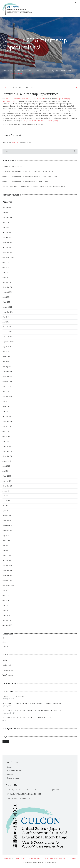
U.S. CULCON (40, 100)
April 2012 (6, 611)
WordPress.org (8, 676)
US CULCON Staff (20, 859)
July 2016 (6, 432)
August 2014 (7, 492)
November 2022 (8, 254)
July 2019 (6, 353)
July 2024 (6, 224)
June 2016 (6, 437)
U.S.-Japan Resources (15, 772)
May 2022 (6, 273)
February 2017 (7, 418)
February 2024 (7, 234)
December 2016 (8, 423)
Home (9, 768)
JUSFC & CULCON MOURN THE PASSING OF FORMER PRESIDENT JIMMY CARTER (31, 177)
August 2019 (7, 348)
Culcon (7, 89)
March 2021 (7, 303)
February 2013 (7, 562)
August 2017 (7, 403)
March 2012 (7, 616)
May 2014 (6, 507)
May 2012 (6, 606)
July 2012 (6, 596)
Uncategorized (7, 647)
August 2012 (7, 592)
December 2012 (8, 572)
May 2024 (6, 229)
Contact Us (7, 859)
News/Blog (11, 776)
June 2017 (6, 408)
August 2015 (7, 462)
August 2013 (7, 537)
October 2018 (7, 383)
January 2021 (7, 308)
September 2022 (8, 258)
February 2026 (7, 209)
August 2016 (7, 427)
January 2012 (7, 626)
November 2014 (8, 487)
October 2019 (7, 338)
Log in (5, 661)
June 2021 (6, 298)
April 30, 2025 (7, 707)
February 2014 (7, 522)
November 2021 (8, 288)
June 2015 (6, 467)
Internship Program (14, 779)
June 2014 (6, 502)
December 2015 (8, 452)
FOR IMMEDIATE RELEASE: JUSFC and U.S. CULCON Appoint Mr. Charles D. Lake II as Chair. (34, 187)
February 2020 (7, 333)
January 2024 (7, 239)
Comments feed (8, 671)
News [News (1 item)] (6, 742)
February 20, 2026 (8, 700)
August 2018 (7, 388)
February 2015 (7, 482)
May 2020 (6, 318)
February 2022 (7, 283)
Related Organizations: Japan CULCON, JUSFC (61, 859)
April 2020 (6, 323)
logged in (15, 144)
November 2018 (8, 378)
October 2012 (7, 582)
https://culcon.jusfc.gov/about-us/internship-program (43, 122)
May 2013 (6, 547)
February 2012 (7, 621)
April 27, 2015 (18, 89)
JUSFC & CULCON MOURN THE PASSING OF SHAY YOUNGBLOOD (25, 182)
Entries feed (7, 666)
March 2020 (7, 328)
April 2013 (6, 552)
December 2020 (8, 313)
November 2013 (8, 527)
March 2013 (7, 557)
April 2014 (6, 512)
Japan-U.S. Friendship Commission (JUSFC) (20, 100)
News (4, 639)
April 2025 (6, 214)
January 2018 (7, 398)
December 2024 (8, 219)
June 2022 (6, 268)
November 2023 (8, 244)
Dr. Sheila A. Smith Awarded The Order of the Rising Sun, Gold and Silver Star (28, 172)
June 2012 (6, 601)
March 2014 (7, 517)
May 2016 (6, 442)
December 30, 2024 (9, 714)
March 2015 (7, 477)
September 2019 (8, 343)
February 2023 (7, 249)
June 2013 (6, 542)
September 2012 (8, 587)
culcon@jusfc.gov (25, 799)
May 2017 (6, 413)
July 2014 (6, 497)
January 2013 (7, 567)
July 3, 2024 (6, 721)
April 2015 (6, 472)
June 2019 (6, 358)
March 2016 (7, 447)
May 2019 (6, 363)
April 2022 (6, 278)
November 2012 (8, 577)
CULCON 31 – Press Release (12, 167)
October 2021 (7, 293)
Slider (4, 643)
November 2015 (8, 457)
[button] (77, 89)
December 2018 (8, 373)
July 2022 (6, 263)
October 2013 (7, 532)
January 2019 (7, 368)
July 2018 (6, 393)
